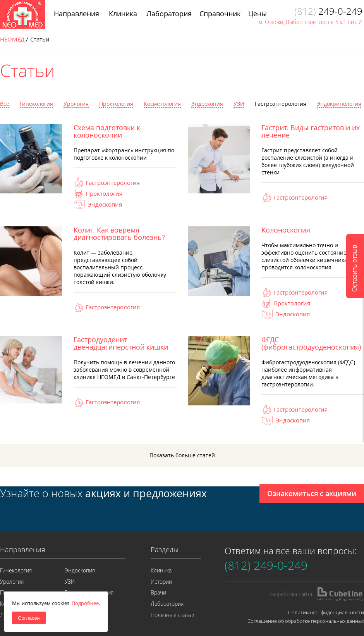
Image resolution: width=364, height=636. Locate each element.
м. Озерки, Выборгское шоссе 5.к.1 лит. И (311, 22)
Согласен (29, 618)
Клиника (161, 570)
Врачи (158, 592)
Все (5, 104)
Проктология (116, 104)
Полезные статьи (173, 615)
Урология (76, 104)
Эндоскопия (207, 104)
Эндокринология (339, 104)
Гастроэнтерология (281, 104)
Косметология (162, 104)
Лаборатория (167, 604)
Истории (161, 582)
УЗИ (239, 104)
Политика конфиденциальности (326, 612)
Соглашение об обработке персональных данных (306, 621)
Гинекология (36, 104)
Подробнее (85, 603)
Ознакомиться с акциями (312, 493)
